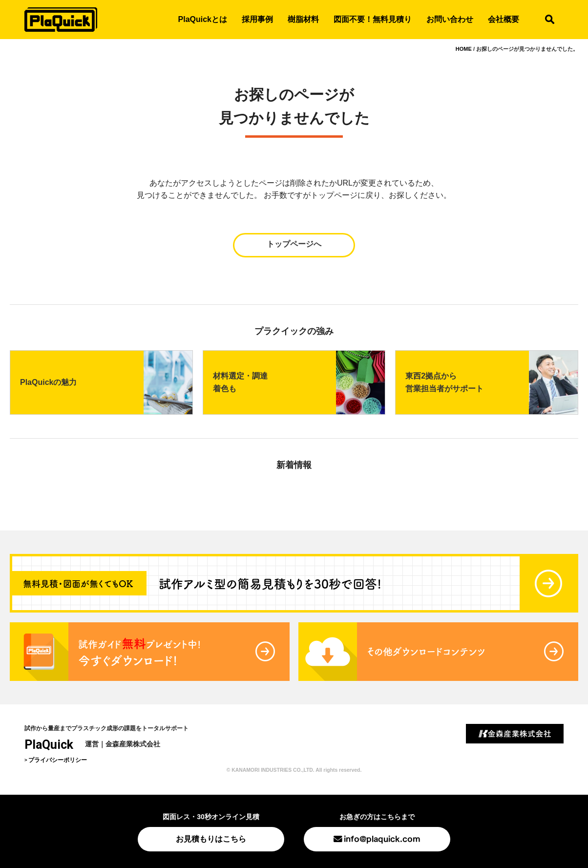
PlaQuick (49, 745)
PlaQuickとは (203, 19)
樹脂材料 (303, 19)
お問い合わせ (450, 19)
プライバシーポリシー (58, 760)
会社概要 (504, 19)
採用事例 (257, 19)
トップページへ (294, 244)
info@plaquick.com (382, 838)
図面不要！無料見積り (373, 19)
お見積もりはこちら (211, 839)
